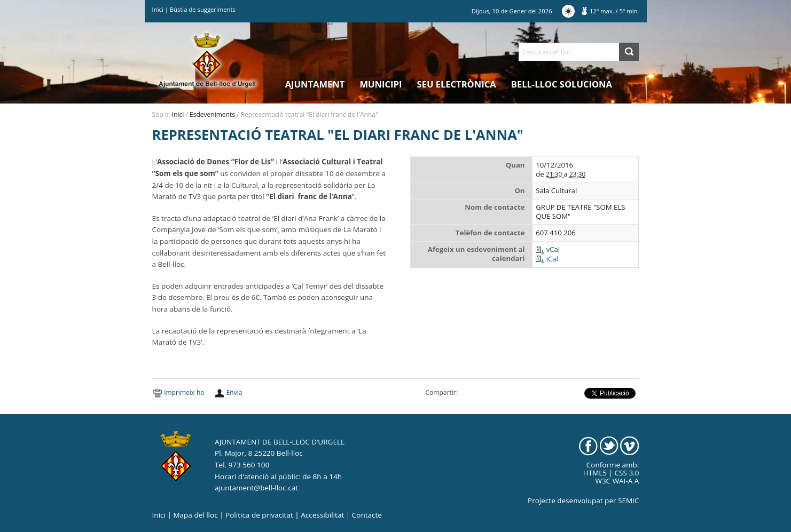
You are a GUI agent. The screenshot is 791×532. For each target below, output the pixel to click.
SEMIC (628, 501)
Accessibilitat (322, 515)
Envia (234, 392)
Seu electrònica (457, 84)
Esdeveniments (212, 114)
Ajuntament (315, 84)
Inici (158, 9)
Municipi (381, 84)
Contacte (367, 515)
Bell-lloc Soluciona (562, 84)
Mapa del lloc (195, 515)
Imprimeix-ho (184, 392)
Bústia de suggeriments (203, 9)
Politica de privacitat (259, 515)
